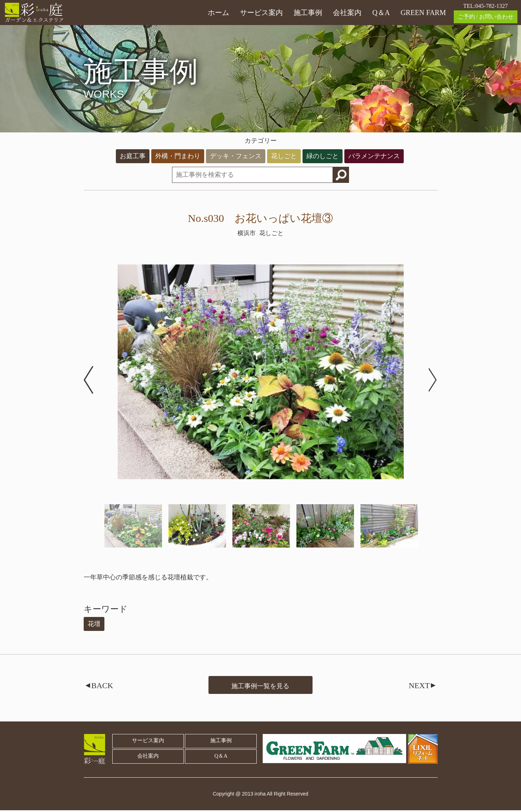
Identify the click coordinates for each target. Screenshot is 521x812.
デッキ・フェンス (236, 156)
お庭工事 (133, 156)
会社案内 (347, 13)
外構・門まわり (178, 156)
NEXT (421, 686)
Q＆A (381, 13)
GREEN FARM (423, 13)
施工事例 (308, 13)
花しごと (284, 156)
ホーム (218, 13)
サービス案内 (261, 13)
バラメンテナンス (374, 156)
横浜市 (246, 233)
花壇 (94, 624)
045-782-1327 (491, 6)
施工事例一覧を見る (260, 685)
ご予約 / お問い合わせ (486, 17)
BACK (100, 686)
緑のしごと (323, 156)
